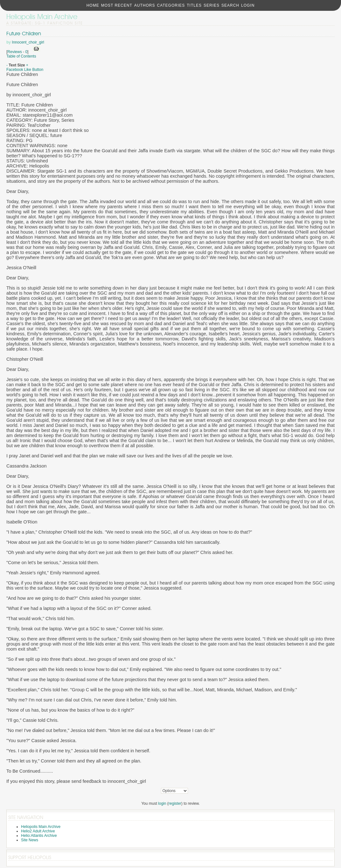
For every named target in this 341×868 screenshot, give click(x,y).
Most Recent (117, 5)
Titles (194, 5)
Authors (145, 5)
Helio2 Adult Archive (38, 831)
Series (212, 5)
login (162, 803)
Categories (171, 5)
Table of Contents (21, 56)
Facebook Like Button (25, 70)
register (175, 803)
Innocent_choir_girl (28, 42)
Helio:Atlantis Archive (39, 836)
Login (248, 5)
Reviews (14, 52)
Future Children (24, 34)
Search (230, 5)
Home (93, 5)
